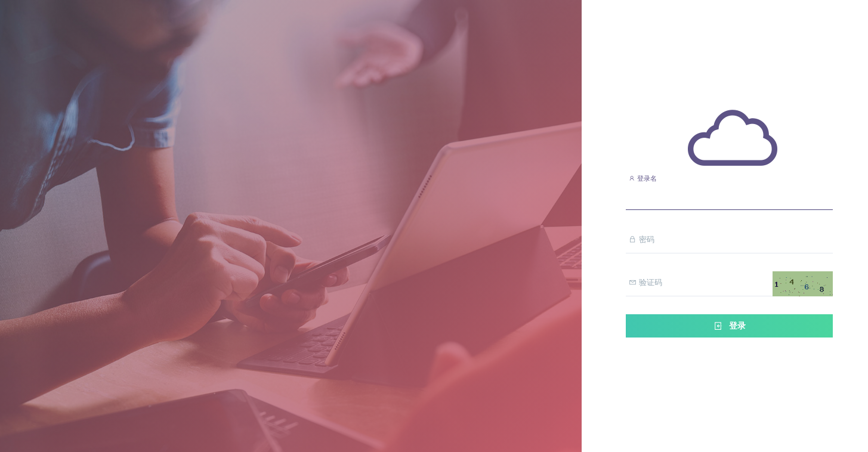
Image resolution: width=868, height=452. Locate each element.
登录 (729, 326)
